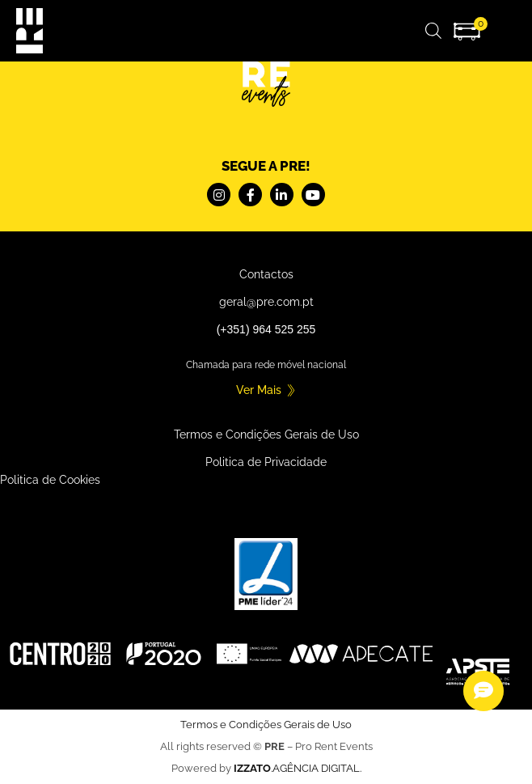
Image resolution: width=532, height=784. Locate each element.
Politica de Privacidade (266, 462)
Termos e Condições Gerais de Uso (266, 434)
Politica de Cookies (50, 480)
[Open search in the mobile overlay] (433, 30)
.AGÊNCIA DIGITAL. (298, 768)
